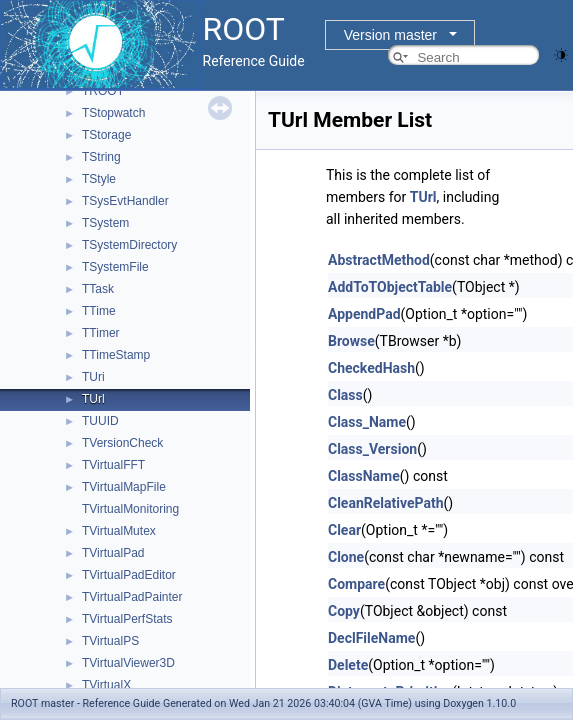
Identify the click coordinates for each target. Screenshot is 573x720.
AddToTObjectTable (390, 287)
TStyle (99, 179)
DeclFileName (371, 638)
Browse (351, 341)
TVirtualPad (113, 553)
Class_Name (367, 422)
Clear (344, 530)
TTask (98, 289)
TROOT (103, 91)
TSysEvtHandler (125, 201)
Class (345, 395)
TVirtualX (106, 685)
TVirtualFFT (113, 465)
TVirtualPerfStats (127, 619)
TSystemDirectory (129, 245)
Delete (348, 665)
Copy (344, 611)
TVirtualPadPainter (132, 597)
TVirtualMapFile (124, 487)
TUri (93, 377)
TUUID (100, 421)
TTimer (101, 333)
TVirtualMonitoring (130, 509)
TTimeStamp (116, 355)
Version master (390, 35)
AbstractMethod (379, 260)
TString (101, 157)
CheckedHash (371, 368)
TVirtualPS (110, 641)
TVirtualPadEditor (129, 575)
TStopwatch (113, 113)
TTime (99, 311)
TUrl (93, 399)
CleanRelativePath (386, 503)
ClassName (364, 476)
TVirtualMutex (119, 531)
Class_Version (372, 449)
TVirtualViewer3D (128, 663)
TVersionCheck (122, 443)
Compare (356, 584)
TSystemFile (115, 267)
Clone (346, 557)
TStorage (106, 135)
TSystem (105, 223)
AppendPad (364, 314)
